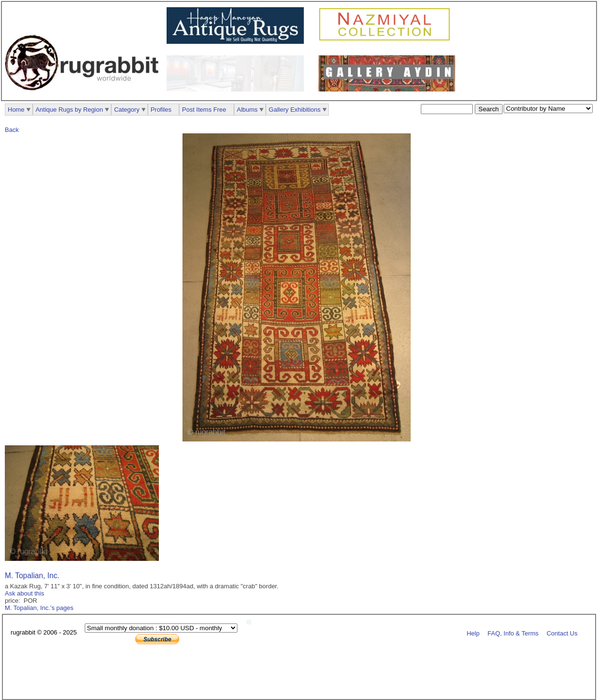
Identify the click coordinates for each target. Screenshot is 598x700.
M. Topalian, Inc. (32, 576)
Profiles (161, 110)
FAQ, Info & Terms (513, 633)
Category (127, 110)
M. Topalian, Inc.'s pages (39, 608)
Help (473, 633)
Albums (247, 110)
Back (12, 130)
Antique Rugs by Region (69, 110)
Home (16, 110)
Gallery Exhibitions (295, 110)
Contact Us (562, 633)
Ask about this (25, 593)
